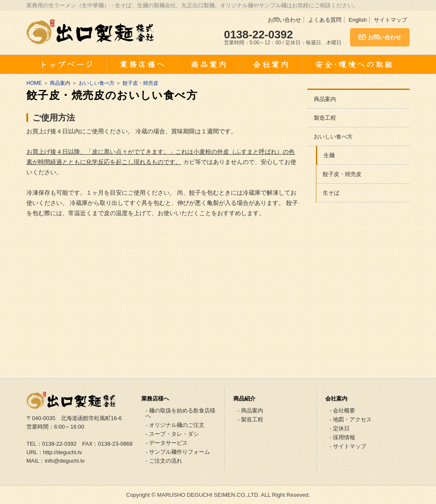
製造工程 (325, 118)
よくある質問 (325, 20)
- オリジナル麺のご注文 (175, 425)
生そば (331, 193)
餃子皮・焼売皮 (141, 83)
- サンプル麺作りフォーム (178, 452)
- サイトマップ (348, 446)
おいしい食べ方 (97, 83)
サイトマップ (390, 20)
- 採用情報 (342, 437)
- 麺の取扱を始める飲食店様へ (181, 413)
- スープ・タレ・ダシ (172, 434)
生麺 (329, 155)
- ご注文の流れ (164, 461)
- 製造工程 (250, 419)
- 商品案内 (250, 410)
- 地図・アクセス (351, 419)
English (358, 20)
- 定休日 (340, 428)
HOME (34, 83)
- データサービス (167, 443)
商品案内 (60, 83)
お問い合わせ (284, 20)
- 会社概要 (342, 410)
